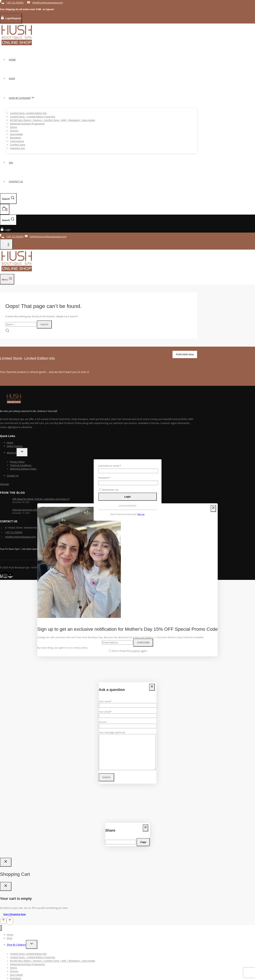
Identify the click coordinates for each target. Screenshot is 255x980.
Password (109, 478)
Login (127, 497)
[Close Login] (6, 862)
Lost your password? (127, 505)
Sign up (141, 514)
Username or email (115, 466)
